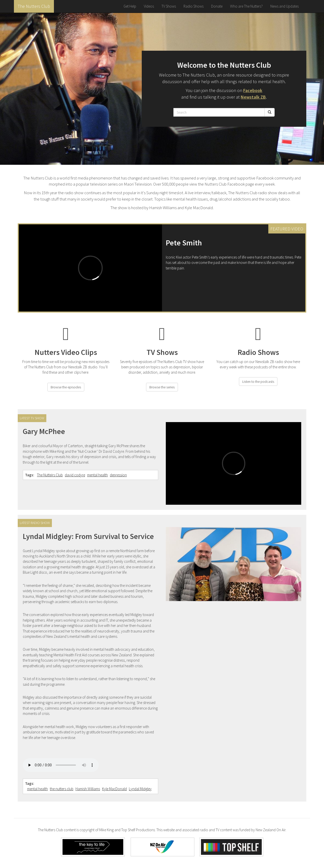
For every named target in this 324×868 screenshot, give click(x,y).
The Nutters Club (34, 6)
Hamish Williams (88, 789)
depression (118, 475)
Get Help (130, 6)
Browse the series (162, 387)
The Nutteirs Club (50, 475)
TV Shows (169, 6)
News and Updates (285, 6)
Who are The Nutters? (246, 6)
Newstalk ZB (253, 97)
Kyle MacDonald (114, 789)
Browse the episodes (66, 387)
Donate (217, 6)
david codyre (75, 475)
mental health (97, 475)
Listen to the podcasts (258, 382)
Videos (149, 6)
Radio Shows (194, 6)
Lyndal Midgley (140, 789)
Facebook (253, 90)
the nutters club (62, 789)
